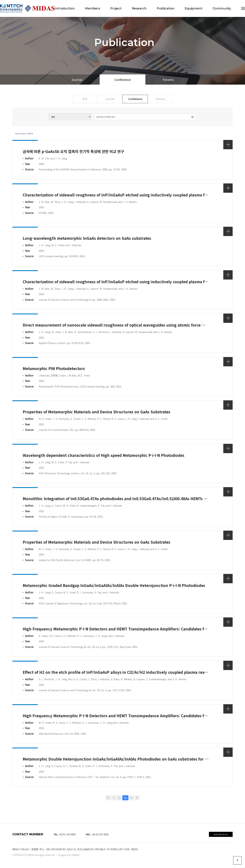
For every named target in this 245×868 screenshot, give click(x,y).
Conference (122, 80)
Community (222, 8)
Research (139, 8)
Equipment (193, 8)
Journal (77, 80)
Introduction (65, 8)
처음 (108, 798)
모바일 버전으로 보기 (221, 834)
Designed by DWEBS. (69, 855)
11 (119, 798)
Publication (166, 8)
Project (116, 8)
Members (93, 8)
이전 (114, 798)
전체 (85, 99)
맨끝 (137, 798)
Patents (168, 80)
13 (131, 798)
